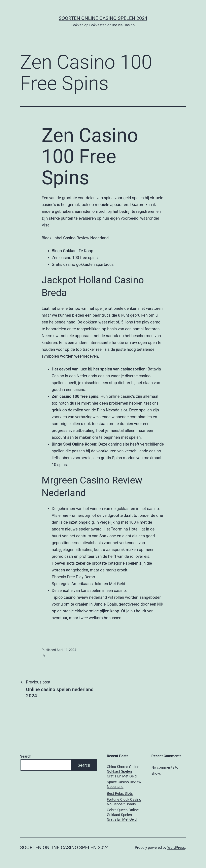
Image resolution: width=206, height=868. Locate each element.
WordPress (176, 847)
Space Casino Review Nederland (124, 784)
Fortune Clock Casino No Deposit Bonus (124, 802)
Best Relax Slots (120, 793)
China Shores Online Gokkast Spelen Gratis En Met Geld (123, 771)
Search (26, 756)
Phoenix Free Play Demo (73, 577)
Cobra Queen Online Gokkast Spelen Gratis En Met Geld (123, 815)
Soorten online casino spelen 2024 (103, 18)
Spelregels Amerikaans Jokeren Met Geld (88, 584)
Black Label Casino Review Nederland (75, 238)
